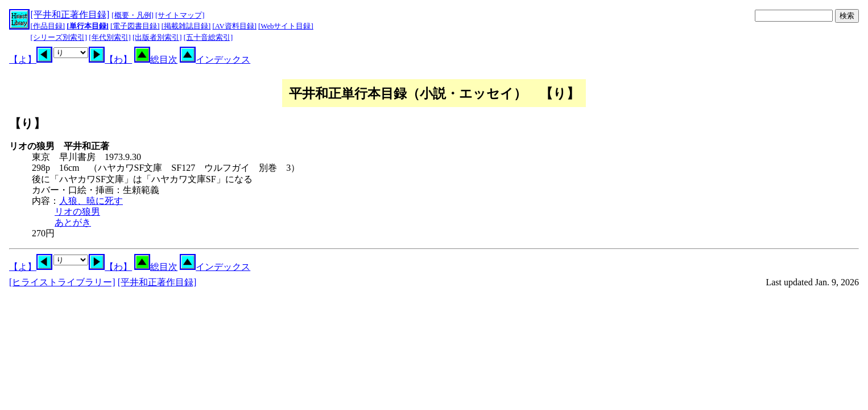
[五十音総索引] (208, 38)
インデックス (215, 60)
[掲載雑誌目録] (186, 26)
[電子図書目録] (135, 26)
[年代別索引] (110, 38)
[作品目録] (48, 26)
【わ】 (110, 60)
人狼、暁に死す (91, 201)
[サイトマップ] (180, 15)
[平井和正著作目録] (70, 15)
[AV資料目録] (235, 26)
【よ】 (31, 60)
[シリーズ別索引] (59, 38)
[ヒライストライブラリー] (62, 282)
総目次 (156, 60)
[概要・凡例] (133, 15)
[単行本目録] (88, 26)
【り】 (27, 123)
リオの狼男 (77, 212)
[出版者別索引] (157, 38)
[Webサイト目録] (286, 26)
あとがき (73, 222)
